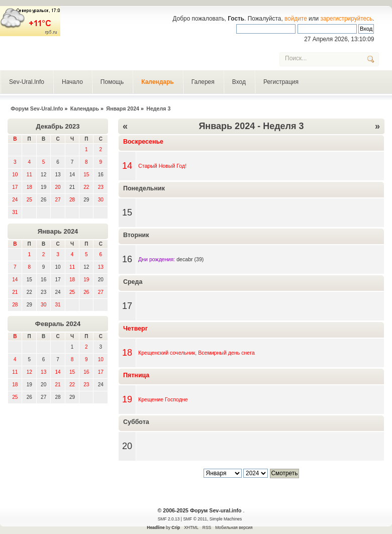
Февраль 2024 (58, 324)
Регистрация (281, 82)
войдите (296, 19)
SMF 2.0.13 (169, 519)
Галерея (203, 82)
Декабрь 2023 (58, 126)
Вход (239, 82)
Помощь (112, 82)
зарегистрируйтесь (347, 19)
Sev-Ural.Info (27, 82)
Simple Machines (226, 519)
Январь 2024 (58, 231)
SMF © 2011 (195, 519)
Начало (72, 82)
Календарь (158, 82)
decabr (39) (190, 259)
